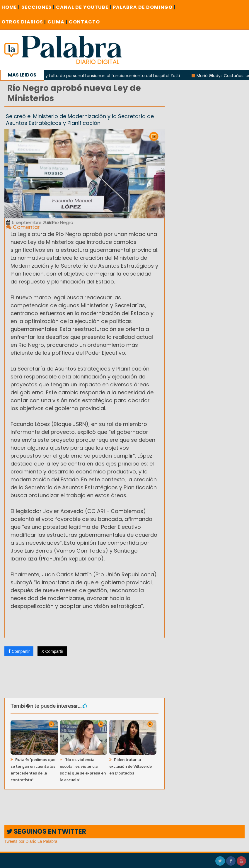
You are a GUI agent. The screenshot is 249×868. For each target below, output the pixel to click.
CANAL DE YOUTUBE (84, 7)
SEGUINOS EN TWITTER (46, 832)
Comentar (23, 227)
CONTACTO (84, 22)
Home (11, 7)
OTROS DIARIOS (24, 22)
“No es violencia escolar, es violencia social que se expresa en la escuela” (83, 770)
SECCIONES (38, 7)
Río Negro (60, 222)
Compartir (19, 651)
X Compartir (52, 651)
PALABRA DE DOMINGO (144, 7)
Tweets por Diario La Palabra (31, 841)
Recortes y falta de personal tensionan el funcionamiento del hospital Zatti (106, 76)
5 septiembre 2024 (30, 222)
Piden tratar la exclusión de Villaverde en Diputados (131, 766)
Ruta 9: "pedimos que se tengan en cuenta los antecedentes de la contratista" (33, 770)
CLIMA (57, 22)
